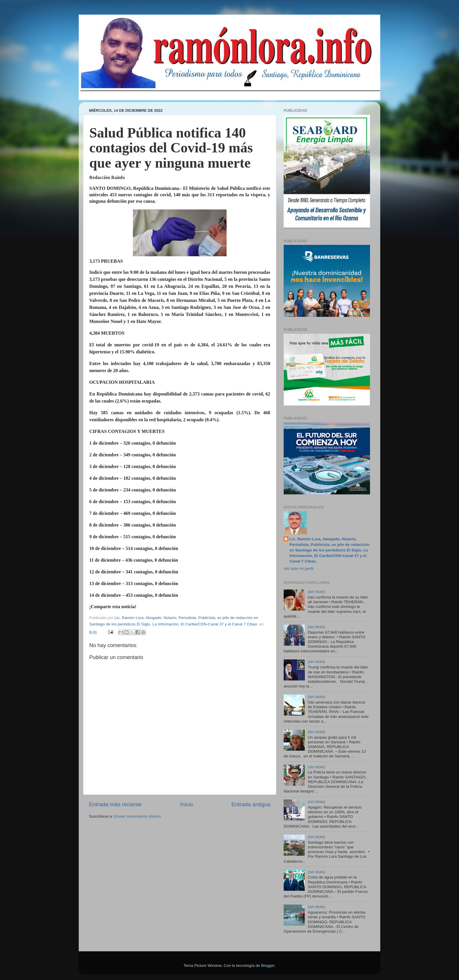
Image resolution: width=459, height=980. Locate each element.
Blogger (268, 966)
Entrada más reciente (115, 804)
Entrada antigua (251, 804)
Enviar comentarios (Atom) (138, 816)
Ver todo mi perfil (298, 569)
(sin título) (316, 592)
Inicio (186, 804)
